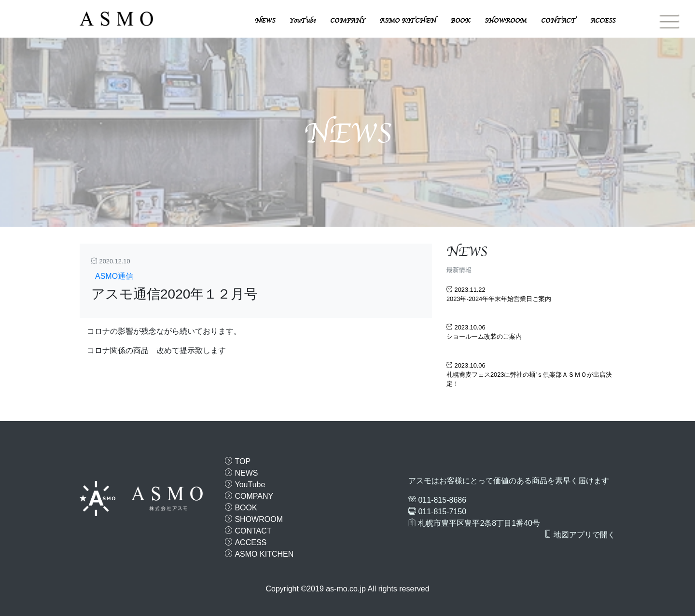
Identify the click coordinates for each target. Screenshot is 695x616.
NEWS (265, 21)
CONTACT (558, 21)
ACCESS (603, 21)
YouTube (303, 21)
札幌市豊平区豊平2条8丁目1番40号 (479, 523)
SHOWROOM (506, 21)
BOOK (460, 21)
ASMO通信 (114, 276)
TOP (238, 461)
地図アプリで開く (580, 534)
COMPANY (348, 21)
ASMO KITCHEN (408, 21)
